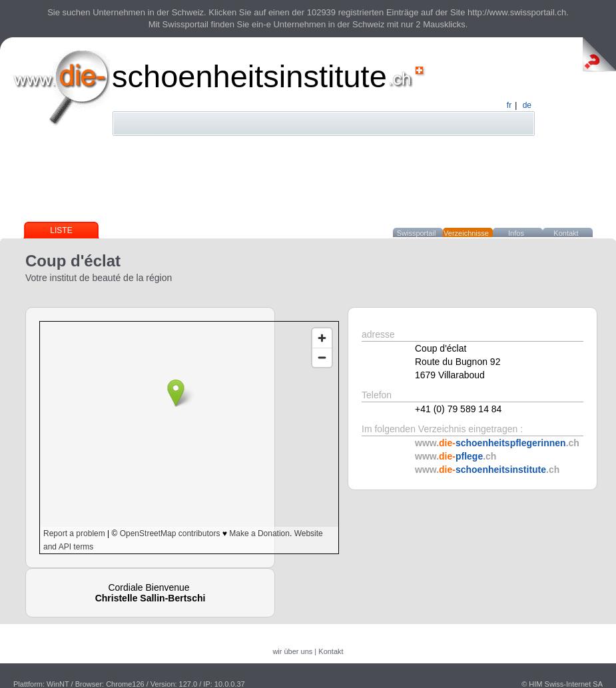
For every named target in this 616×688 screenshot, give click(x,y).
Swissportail (417, 233)
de (527, 105)
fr (509, 105)
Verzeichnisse (466, 233)
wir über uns (292, 651)
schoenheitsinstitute (249, 76)
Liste (61, 230)
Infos (516, 233)
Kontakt (566, 233)
